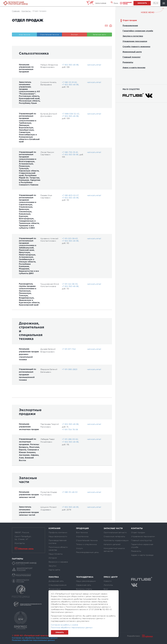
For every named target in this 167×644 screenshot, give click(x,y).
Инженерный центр (132, 52)
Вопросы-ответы (84, 589)
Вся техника (82, 533)
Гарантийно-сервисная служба (138, 31)
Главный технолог (132, 57)
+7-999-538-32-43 (71, 114)
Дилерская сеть (56, 581)
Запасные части (99, 35)
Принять (60, 633)
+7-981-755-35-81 (70, 152)
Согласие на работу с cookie (64, 625)
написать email (94, 65)
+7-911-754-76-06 (70, 430)
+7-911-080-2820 (70, 369)
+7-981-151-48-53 (70, 492)
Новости (108, 581)
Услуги (79, 548)
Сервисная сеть (83, 585)
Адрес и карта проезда (134, 68)
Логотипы (108, 585)
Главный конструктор (142, 540)
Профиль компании (58, 533)
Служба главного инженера (136, 47)
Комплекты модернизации (116, 540)
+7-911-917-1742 (69, 349)
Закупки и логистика (133, 36)
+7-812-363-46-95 (70, 507)
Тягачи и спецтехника (86, 544)
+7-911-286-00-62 (70, 439)
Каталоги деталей (112, 544)
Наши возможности (58, 536)
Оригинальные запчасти (115, 533)
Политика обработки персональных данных (33, 640)
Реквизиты (128, 62)
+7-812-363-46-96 (70, 65)
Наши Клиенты (56, 554)
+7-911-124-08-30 (70, 284)
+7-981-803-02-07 (70, 195)
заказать (142, 3)
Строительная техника (49, 35)
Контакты (20, 543)
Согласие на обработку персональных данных (35, 638)
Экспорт (74, 35)
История (53, 558)
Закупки (52, 566)
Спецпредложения (57, 585)
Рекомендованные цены (87, 552)
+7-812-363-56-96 (70, 155)
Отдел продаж (130, 20)
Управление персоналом (135, 41)
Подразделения (130, 26)
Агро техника (24, 35)
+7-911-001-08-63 (70, 239)
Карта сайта (54, 570)
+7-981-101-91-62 (69, 82)
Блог (106, 589)
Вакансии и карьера (58, 562)
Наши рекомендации (86, 581)
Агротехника (82, 536)
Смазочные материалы (114, 536)
